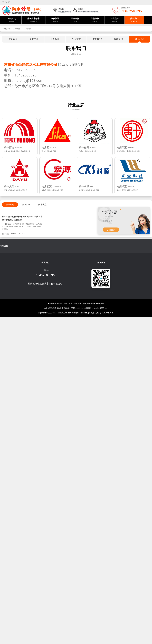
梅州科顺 (84, 186)
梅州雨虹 (9, 147)
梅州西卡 (47, 147)
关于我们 (134, 20)
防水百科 (26, 205)
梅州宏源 (47, 186)
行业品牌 (115, 20)
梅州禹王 (122, 147)
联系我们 (27, 29)
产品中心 (95, 20)
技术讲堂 (42, 205)
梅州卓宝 (122, 186)
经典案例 (75, 20)
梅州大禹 (9, 186)
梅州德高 (84, 147)
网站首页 (12, 20)
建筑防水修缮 (33, 20)
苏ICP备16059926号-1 (104, 313)
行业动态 (10, 205)
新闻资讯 (55, 20)
